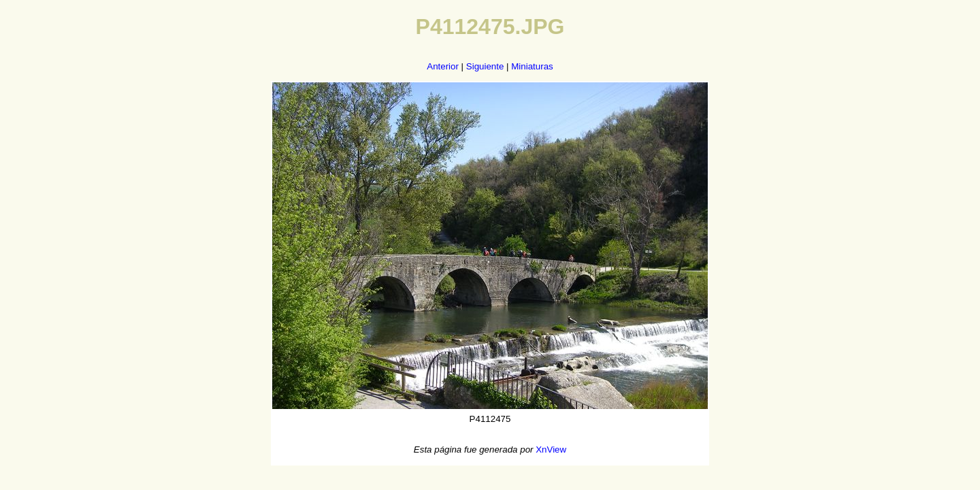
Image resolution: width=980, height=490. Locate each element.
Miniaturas (532, 66)
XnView (551, 450)
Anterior (443, 66)
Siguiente (485, 66)
